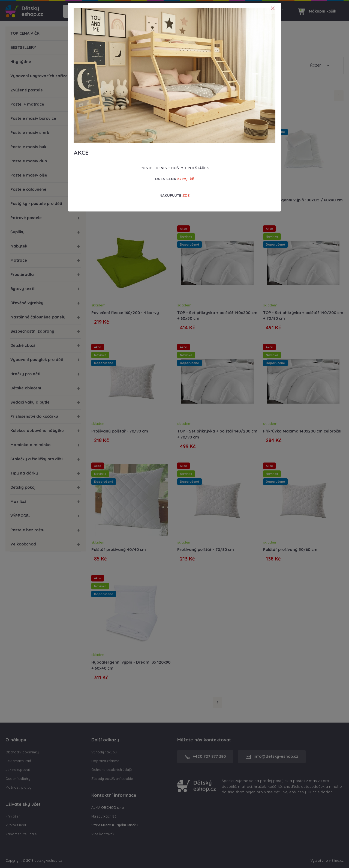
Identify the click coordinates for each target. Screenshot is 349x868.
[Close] (273, 8)
